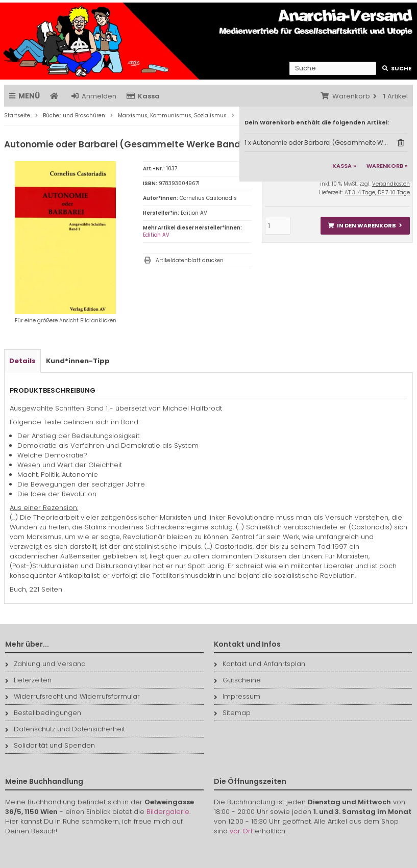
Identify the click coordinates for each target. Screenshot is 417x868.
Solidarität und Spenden (50, 745)
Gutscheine (237, 680)
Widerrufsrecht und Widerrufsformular (72, 696)
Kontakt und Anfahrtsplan (260, 664)
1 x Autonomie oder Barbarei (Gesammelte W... (316, 143)
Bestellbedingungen (43, 713)
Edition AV (156, 235)
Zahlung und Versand (45, 664)
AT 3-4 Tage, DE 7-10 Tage (377, 193)
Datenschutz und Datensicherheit (65, 729)
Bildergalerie (168, 812)
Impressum (237, 696)
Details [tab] (22, 361)
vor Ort (241, 831)
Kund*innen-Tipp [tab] (78, 361)
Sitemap (232, 713)
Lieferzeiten (28, 680)
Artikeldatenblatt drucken (190, 260)
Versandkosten (391, 184)
